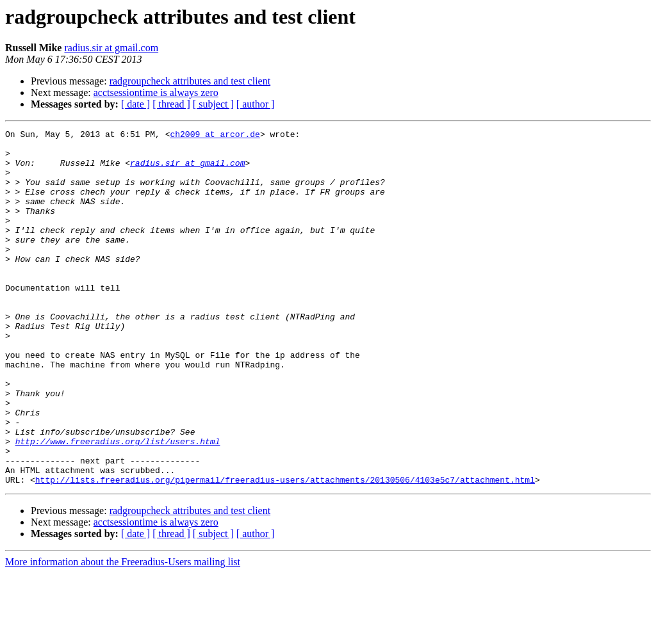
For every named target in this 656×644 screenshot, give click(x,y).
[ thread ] (171, 104)
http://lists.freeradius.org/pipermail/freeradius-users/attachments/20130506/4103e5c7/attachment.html (285, 551)
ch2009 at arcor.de (215, 136)
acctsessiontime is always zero (156, 93)
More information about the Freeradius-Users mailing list (123, 633)
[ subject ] (213, 104)
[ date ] (135, 104)
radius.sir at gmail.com (111, 48)
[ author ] (256, 104)
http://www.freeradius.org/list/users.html (118, 504)
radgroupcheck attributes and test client (190, 81)
